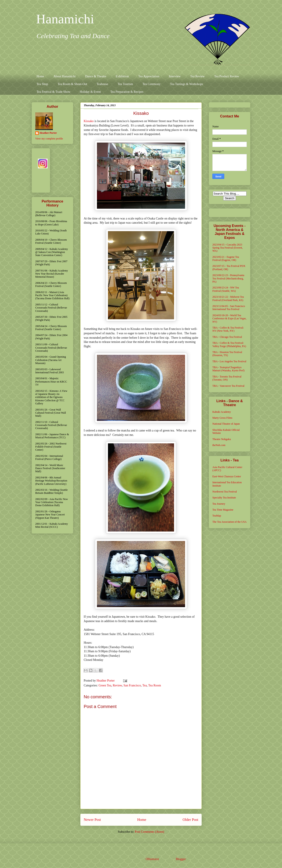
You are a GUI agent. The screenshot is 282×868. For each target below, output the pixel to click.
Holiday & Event (90, 92)
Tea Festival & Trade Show (53, 92)
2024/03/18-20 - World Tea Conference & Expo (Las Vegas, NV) (229, 319)
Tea (145, 685)
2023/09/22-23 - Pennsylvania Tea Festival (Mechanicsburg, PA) (228, 278)
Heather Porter (106, 681)
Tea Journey (219, 504)
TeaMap (217, 516)
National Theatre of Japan (226, 424)
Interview (175, 76)
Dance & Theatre (96, 76)
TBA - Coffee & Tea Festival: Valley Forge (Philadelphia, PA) (229, 344)
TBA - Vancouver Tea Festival (228, 386)
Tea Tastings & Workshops (186, 84)
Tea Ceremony (152, 84)
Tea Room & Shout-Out (72, 84)
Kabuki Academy (222, 412)
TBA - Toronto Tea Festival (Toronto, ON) (227, 378)
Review (117, 685)
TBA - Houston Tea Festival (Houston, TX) (227, 354)
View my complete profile (49, 139)
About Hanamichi (65, 76)
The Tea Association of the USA (229, 522)
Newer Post (92, 820)
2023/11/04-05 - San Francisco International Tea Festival (229, 308)
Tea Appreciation (149, 76)
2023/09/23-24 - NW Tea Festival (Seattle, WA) (226, 289)
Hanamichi (65, 19)
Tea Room (155, 685)
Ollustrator (152, 859)
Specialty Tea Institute (224, 498)
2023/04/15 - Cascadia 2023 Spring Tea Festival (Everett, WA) (228, 248)
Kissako (89, 121)
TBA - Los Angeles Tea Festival (229, 361)
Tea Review (197, 76)
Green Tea (105, 685)
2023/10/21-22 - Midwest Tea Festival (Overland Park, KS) (228, 298)
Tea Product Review (227, 76)
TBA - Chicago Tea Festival (227, 337)
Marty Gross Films (222, 418)
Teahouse (102, 84)
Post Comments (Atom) (149, 832)
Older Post (190, 820)
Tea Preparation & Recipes (127, 92)
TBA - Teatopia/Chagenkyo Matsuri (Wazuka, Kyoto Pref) (228, 369)
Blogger (181, 859)
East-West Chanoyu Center (227, 476)
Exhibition (122, 76)
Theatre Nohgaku (222, 439)
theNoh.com (219, 445)
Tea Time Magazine (223, 510)
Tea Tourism (125, 84)
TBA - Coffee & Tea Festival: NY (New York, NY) (228, 329)
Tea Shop (42, 84)
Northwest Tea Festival (225, 492)
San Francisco (132, 685)
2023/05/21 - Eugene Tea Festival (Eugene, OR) (226, 258)
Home (40, 76)
